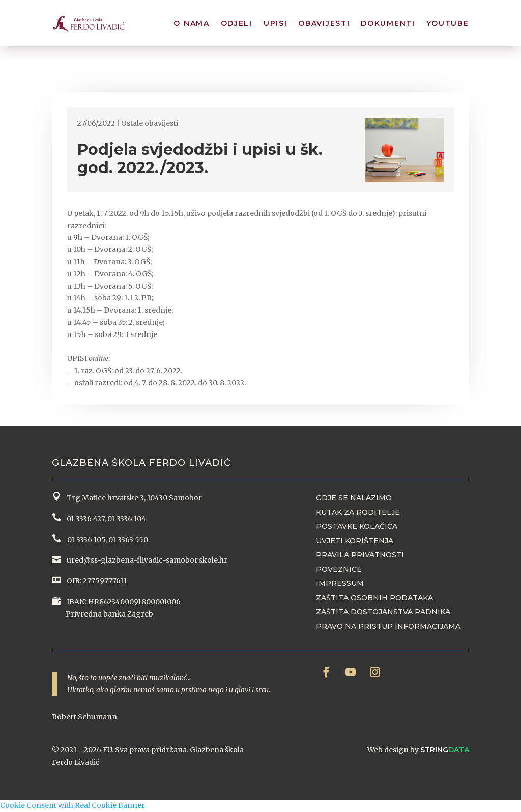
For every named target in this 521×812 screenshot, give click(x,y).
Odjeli (237, 25)
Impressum (340, 583)
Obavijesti (324, 25)
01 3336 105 (85, 540)
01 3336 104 (127, 519)
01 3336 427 (84, 519)
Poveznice (339, 569)
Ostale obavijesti (150, 123)
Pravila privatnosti (360, 555)
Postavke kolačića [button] (357, 526)
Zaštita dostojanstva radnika (383, 612)
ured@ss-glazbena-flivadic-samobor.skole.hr (146, 560)
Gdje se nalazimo (354, 498)
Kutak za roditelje (358, 512)
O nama (191, 25)
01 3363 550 (128, 540)
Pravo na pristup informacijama (388, 626)
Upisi (276, 25)
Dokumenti (388, 25)
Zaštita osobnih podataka (374, 598)
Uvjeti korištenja (355, 541)
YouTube (448, 25)
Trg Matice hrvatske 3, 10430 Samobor (133, 498)
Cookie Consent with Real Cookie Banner (73, 805)
